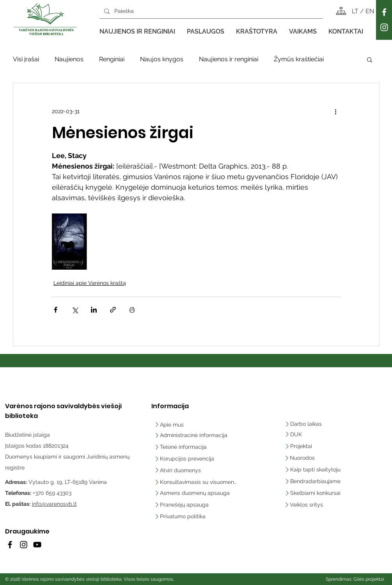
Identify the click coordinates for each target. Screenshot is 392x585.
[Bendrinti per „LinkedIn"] (94, 310)
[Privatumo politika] (195, 516)
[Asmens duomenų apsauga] (195, 493)
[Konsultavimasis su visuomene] (195, 482)
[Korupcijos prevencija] (186, 459)
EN (370, 11)
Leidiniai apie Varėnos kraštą (90, 283)
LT (356, 11)
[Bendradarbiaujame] (316, 481)
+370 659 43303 (52, 493)
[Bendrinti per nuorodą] (113, 310)
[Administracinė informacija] (192, 435)
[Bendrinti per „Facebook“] (56, 310)
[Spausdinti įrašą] (132, 310)
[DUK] (306, 434)
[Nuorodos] (302, 458)
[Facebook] (384, 12)
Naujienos (69, 59)
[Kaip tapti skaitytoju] (316, 469)
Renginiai (112, 59)
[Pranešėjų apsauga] (195, 505)
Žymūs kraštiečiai (299, 59)
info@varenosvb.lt (54, 504)
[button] (137, 32)
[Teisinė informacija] (181, 447)
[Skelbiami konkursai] (316, 493)
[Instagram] (384, 27)
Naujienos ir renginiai (229, 59)
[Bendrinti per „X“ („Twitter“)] (75, 310)
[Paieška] (210, 11)
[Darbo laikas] (305, 424)
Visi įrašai (26, 59)
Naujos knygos (162, 59)
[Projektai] (300, 446)
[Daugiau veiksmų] (336, 111)
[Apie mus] (180, 425)
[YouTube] (37, 545)
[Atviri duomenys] (180, 470)
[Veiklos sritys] (316, 505)
